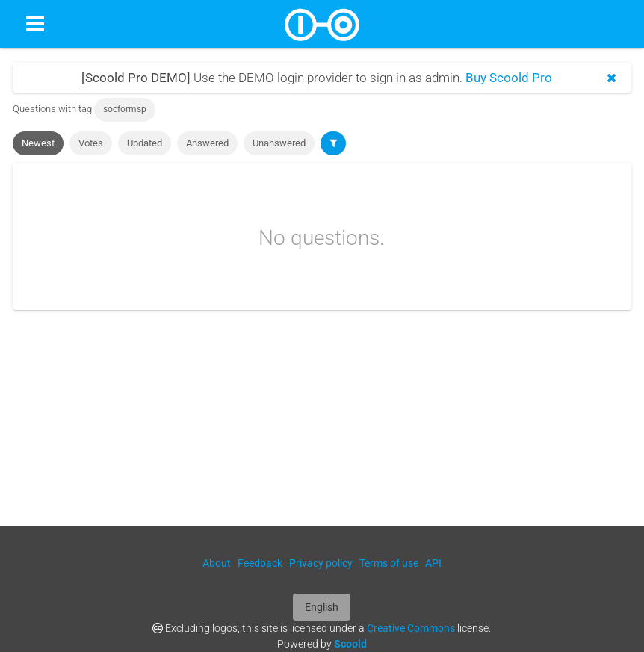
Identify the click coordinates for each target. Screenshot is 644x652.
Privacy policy (321, 563)
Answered (207, 143)
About (217, 563)
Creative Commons (411, 628)
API (433, 563)
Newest (38, 143)
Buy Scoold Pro (509, 78)
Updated (145, 143)
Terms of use (389, 563)
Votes (91, 143)
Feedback (260, 563)
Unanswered (279, 143)
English (322, 607)
